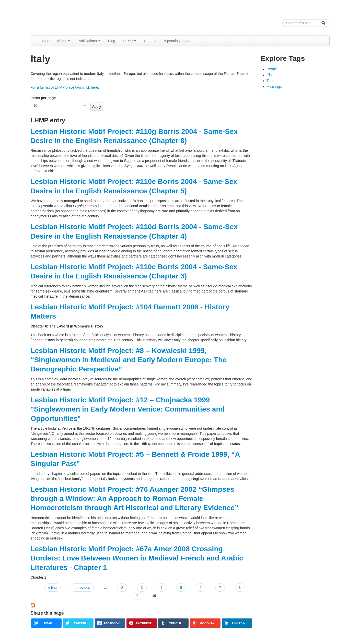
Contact (150, 41)
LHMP (130, 41)
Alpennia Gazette (178, 41)
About (63, 41)
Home (45, 41)
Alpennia (57, 17)
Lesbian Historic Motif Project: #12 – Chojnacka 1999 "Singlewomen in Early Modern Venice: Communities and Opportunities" (128, 409)
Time (270, 81)
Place (271, 75)
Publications (89, 41)
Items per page (43, 98)
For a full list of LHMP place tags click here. (65, 87)
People (272, 69)
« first (52, 588)
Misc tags (274, 87)
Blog (112, 41)
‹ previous (82, 588)
